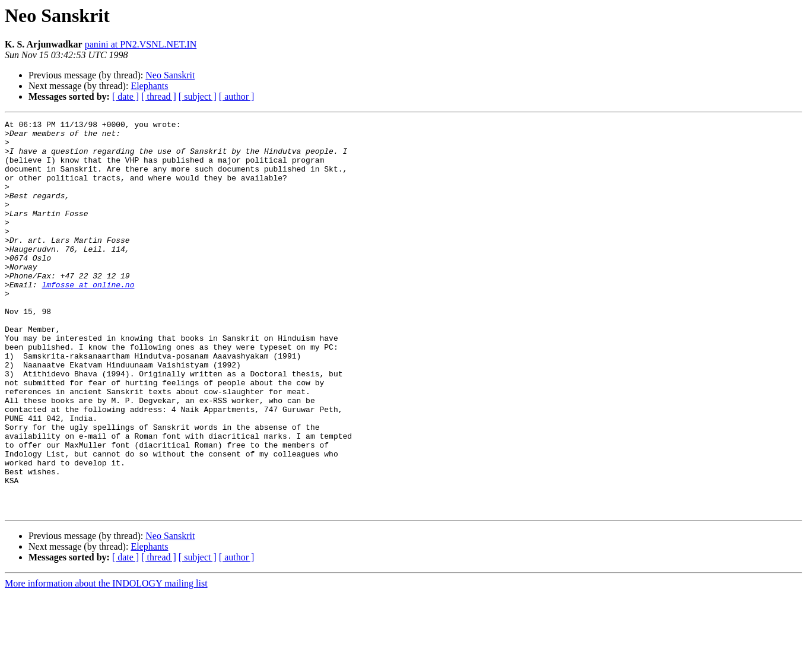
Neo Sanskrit (170, 75)
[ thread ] (159, 96)
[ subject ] (198, 96)
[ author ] (237, 96)
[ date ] (126, 96)
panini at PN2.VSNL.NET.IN (141, 44)
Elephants (149, 86)
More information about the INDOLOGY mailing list (106, 662)
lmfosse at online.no (88, 318)
